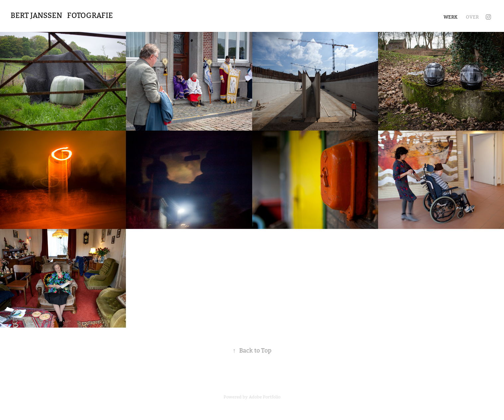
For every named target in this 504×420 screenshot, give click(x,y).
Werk (451, 17)
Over (472, 17)
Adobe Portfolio (265, 397)
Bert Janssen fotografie (61, 15)
